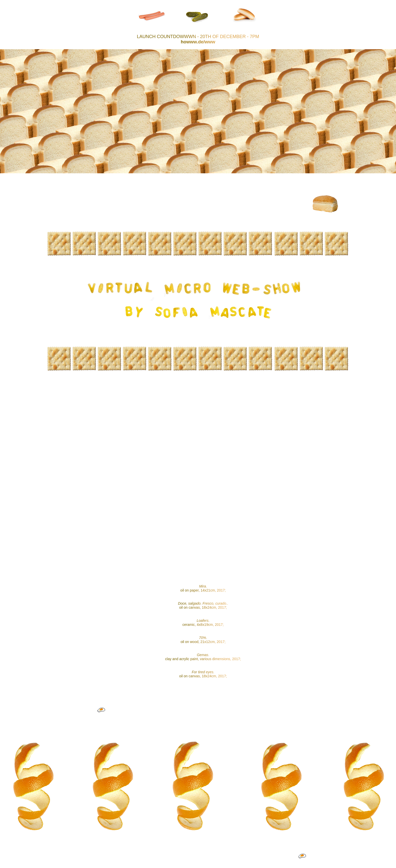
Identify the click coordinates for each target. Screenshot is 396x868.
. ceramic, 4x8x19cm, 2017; (203, 623)
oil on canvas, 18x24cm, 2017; (203, 674)
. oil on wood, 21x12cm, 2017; (203, 640)
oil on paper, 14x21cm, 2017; (203, 588)
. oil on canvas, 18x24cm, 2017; (203, 605)
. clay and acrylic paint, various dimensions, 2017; (203, 657)
